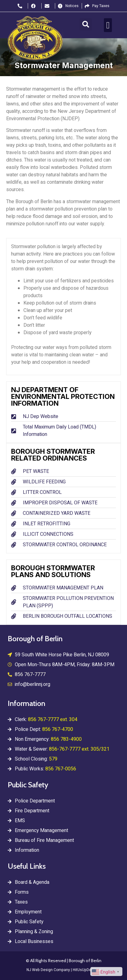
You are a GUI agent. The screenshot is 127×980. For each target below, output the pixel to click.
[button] (86, 24)
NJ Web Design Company (48, 970)
